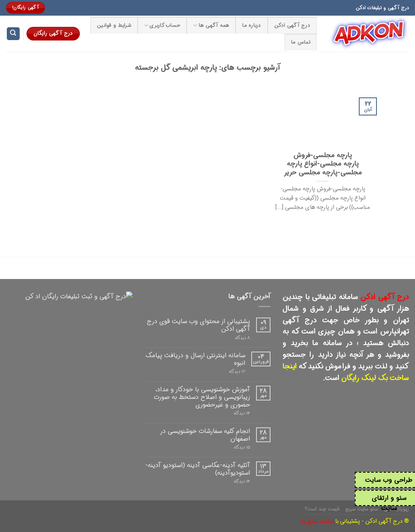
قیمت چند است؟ (322, 509)
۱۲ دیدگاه (237, 372)
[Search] (13, 34)
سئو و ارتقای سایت (389, 503)
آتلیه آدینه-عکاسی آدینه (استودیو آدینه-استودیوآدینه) (198, 469)
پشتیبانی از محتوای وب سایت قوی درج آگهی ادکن (198, 325)
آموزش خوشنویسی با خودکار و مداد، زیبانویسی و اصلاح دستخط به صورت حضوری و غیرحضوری (202, 397)
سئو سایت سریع (362, 509)
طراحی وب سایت (389, 480)
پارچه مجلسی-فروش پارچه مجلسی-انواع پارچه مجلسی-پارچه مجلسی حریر (323, 165)
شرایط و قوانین (114, 26)
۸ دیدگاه (243, 338)
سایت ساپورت (317, 521)
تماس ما (301, 42)
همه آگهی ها (211, 26)
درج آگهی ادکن (292, 26)
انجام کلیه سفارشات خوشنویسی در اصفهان (205, 435)
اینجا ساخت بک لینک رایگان (346, 372)
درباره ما (251, 26)
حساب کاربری (162, 26)
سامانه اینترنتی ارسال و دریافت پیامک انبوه (195, 359)
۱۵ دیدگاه (242, 448)
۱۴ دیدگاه (242, 414)
